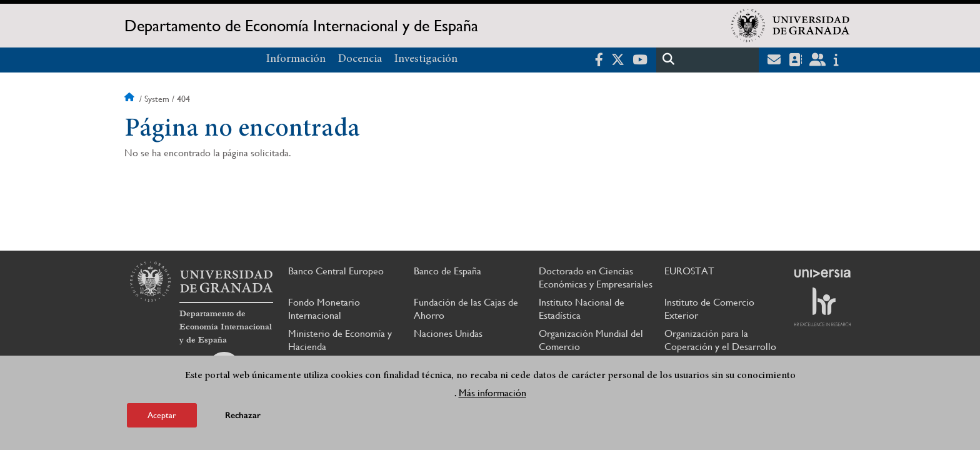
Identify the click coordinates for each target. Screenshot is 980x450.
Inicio (131, 99)
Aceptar (162, 415)
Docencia (360, 59)
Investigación (426, 59)
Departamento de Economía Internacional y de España (301, 26)
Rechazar (243, 415)
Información (296, 59)
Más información (492, 393)
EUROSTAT (689, 271)
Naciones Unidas (448, 333)
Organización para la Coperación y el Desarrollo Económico (720, 347)
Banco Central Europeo (336, 271)
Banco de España (447, 271)
